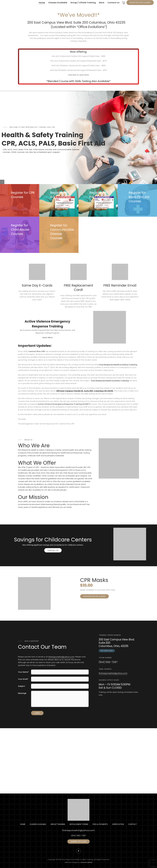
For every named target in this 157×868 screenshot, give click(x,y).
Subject (21, 686)
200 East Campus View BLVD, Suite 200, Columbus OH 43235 (85, 391)
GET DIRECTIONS (107, 651)
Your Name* (23, 672)
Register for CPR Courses (23, 195)
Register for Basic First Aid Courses (139, 197)
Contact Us (53, 550)
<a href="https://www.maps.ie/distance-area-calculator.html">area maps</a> (78, 761)
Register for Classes (140, 3)
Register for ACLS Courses (60, 195)
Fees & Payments (100, 824)
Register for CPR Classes (94, 596)
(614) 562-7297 (108, 662)
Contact (133, 824)
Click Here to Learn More (78, 75)
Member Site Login (78, 842)
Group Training (58, 824)
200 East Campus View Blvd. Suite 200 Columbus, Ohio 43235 (76, 23)
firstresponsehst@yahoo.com (61, 657)
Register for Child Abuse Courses (20, 230)
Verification (118, 824)
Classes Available (38, 824)
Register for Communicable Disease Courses (62, 232)
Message (22, 693)
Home (23, 824)
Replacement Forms (79, 824)
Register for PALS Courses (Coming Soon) (101, 197)
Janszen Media (86, 862)
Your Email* (23, 679)
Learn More (47, 338)
